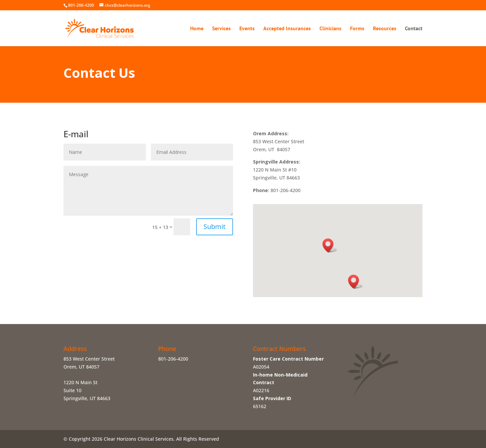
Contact (414, 29)
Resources (385, 29)
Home (197, 29)
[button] (356, 282)
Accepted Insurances (287, 29)
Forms (357, 29)
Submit (215, 226)
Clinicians (330, 29)
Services (221, 29)
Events (247, 29)
